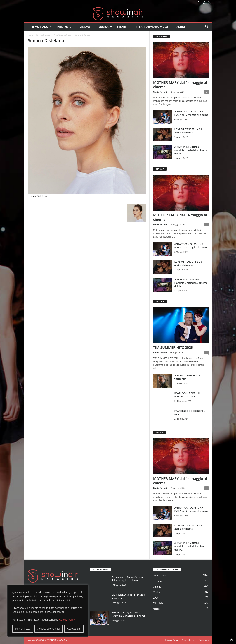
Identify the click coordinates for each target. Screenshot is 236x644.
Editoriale (158, 603)
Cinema (86, 27)
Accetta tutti (74, 629)
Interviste (66, 27)
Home (30, 35)
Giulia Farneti (160, 92)
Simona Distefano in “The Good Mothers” (54, 35)
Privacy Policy (172, 640)
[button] (207, 27)
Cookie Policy (67, 620)
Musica (105, 27)
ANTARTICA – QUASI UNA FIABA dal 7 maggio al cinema (191, 113)
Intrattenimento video (153, 27)
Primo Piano (41, 27)
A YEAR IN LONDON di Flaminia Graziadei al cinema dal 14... (191, 150)
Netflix (156, 609)
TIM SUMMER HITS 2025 (173, 348)
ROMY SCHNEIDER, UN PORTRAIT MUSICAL (187, 395)
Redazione (204, 640)
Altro (182, 27)
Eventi (123, 27)
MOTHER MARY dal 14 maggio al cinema (180, 85)
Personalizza (23, 629)
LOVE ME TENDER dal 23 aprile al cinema (188, 131)
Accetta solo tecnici (49, 629)
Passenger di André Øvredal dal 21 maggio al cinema (128, 579)
